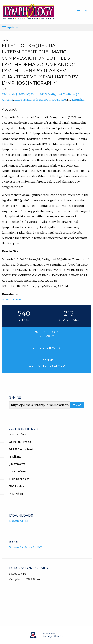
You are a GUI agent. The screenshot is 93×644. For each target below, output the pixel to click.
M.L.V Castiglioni (51, 94)
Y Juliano (69, 94)
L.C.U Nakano (23, 100)
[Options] (4, 28)
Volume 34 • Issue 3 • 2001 (26, 547)
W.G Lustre (59, 100)
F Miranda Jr (10, 94)
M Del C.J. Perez (29, 94)
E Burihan (79, 100)
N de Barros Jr (42, 100)
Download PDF (12, 300)
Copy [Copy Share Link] (77, 405)
